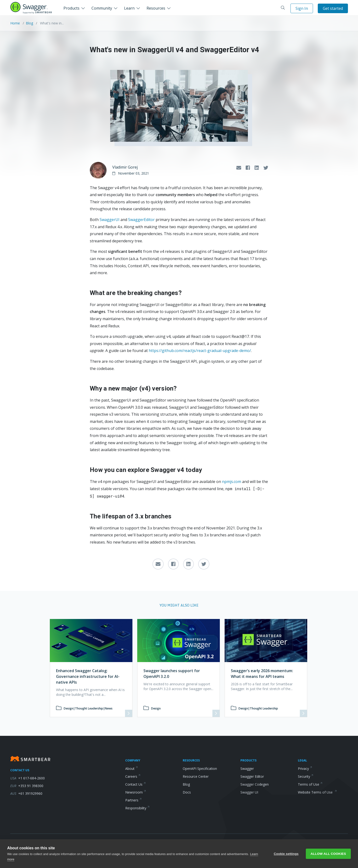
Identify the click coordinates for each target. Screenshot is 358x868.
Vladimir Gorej (125, 167)
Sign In (302, 8)
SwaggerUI (110, 220)
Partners (134, 800)
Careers (133, 776)
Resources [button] (156, 8)
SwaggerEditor (141, 220)
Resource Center (196, 776)
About (132, 769)
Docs (187, 792)
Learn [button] (129, 8)
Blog (29, 23)
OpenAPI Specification (200, 769)
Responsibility (137, 808)
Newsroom (136, 792)
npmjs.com (232, 482)
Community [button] (102, 8)
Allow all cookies (328, 854)
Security (306, 776)
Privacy (305, 769)
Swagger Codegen (255, 784)
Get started (333, 8)
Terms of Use (310, 784)
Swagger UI (249, 792)
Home (16, 23)
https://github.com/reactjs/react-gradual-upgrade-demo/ (200, 351)
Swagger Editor (252, 776)
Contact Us (136, 784)
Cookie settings (286, 854)
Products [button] (71, 8)
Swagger (247, 769)
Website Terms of (317, 792)
